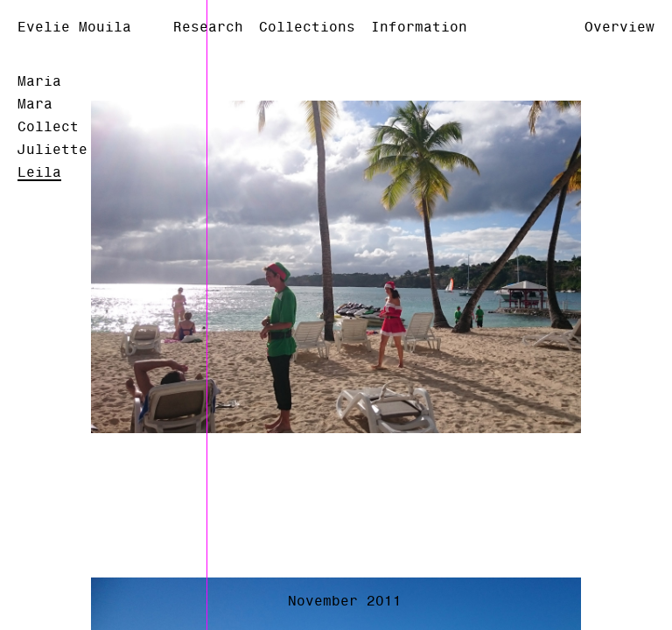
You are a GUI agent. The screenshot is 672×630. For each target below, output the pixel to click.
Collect (48, 127)
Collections (307, 27)
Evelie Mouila (74, 27)
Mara (35, 104)
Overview (619, 27)
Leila (39, 172)
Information (419, 27)
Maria (39, 81)
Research (208, 27)
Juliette (52, 150)
